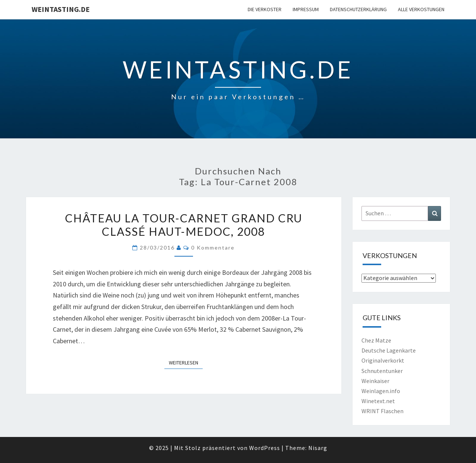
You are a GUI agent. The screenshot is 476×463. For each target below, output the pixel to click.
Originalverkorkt (383, 360)
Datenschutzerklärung (358, 9)
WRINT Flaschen (382, 411)
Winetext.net (378, 401)
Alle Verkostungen (421, 9)
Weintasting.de (61, 9)
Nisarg (318, 448)
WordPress (265, 448)
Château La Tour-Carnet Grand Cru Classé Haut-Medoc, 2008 (184, 225)
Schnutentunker (382, 371)
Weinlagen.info (381, 391)
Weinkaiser (375, 381)
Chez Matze (376, 340)
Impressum (306, 9)
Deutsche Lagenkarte (389, 350)
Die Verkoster (265, 9)
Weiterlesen (186, 362)
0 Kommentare (213, 247)
